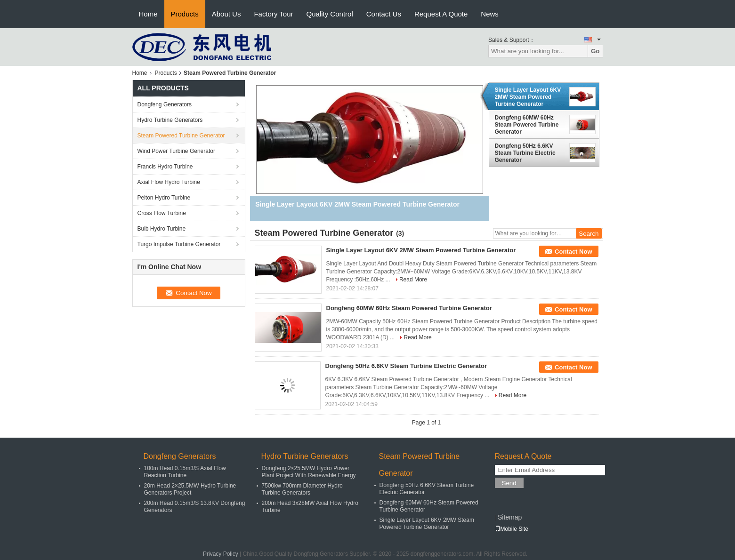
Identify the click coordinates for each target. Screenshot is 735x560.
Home (148, 14)
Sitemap (510, 517)
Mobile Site (512, 529)
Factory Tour (273, 14)
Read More (413, 280)
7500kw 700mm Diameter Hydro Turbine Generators (302, 489)
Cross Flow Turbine (162, 213)
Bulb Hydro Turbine (162, 229)
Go (595, 51)
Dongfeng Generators (165, 104)
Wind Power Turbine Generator (176, 151)
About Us (226, 14)
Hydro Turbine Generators (170, 120)
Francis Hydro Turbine (165, 167)
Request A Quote (441, 14)
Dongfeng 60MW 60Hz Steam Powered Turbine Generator (527, 125)
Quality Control (330, 14)
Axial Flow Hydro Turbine (169, 182)
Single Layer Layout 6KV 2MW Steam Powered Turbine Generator (528, 97)
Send (509, 483)
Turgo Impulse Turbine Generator (179, 244)
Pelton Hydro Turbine (164, 198)
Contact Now (573, 252)
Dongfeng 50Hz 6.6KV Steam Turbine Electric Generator (525, 153)
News (490, 14)
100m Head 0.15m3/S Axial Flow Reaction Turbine (185, 472)
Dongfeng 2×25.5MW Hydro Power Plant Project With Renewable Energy (309, 472)
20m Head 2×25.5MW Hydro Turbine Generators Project (190, 489)
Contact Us (384, 14)
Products (185, 14)
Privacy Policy (221, 554)
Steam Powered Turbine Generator (181, 136)
